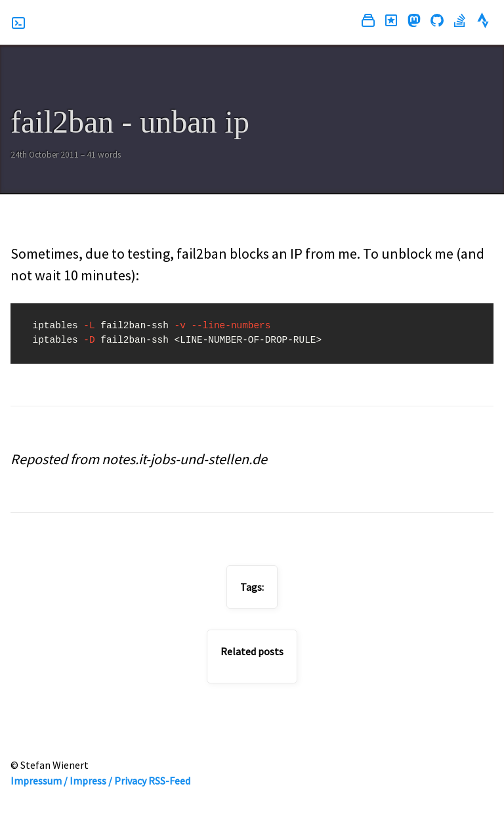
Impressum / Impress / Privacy (78, 781)
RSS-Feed (169, 781)
